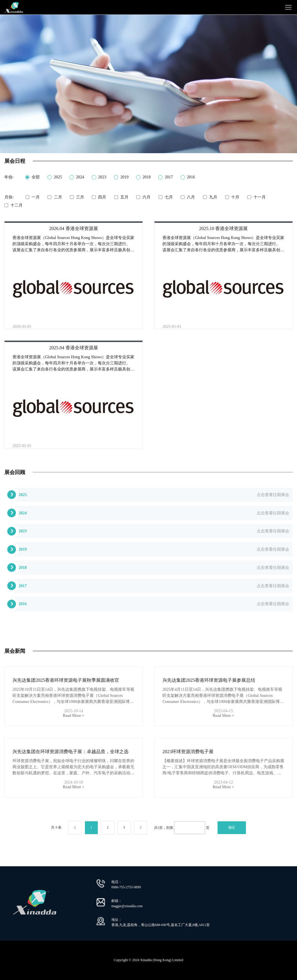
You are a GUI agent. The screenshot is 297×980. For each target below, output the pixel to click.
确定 (232, 827)
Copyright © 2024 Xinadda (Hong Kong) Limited (148, 960)
